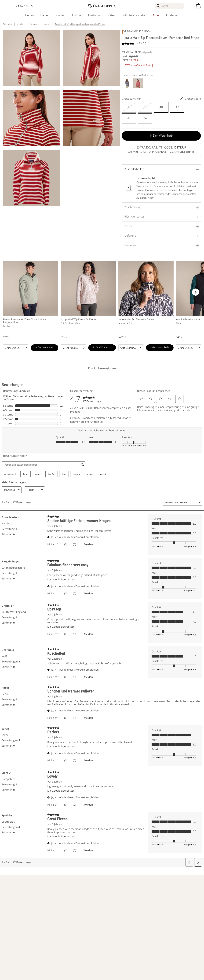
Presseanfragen (47, 930)
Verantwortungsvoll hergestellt (81, 927)
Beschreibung (133, 194)
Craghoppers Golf (112, 930)
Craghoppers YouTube (56, 961)
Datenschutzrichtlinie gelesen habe (149, 975)
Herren (29, 15)
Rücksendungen (16, 929)
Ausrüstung (94, 15)
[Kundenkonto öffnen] (191, 6)
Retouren (130, 232)
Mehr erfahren (16, 890)
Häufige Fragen (47, 925)
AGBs (118, 975)
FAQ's (128, 213)
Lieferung (130, 222)
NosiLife (76, 15)
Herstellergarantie (112, 920)
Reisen (112, 15)
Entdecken (173, 15)
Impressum (101, 975)
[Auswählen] (127, 106)
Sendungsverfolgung (19, 934)
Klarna (105, 925)
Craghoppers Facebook (43, 961)
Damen (45, 15)
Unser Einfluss (92, 890)
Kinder (60, 15)
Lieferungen (14, 924)
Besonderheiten (134, 156)
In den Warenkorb (161, 122)
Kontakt (43, 920)
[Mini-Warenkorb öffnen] (198, 6)
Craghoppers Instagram (49, 961)
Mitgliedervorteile (134, 15)
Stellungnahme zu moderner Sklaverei (81, 941)
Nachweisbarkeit (135, 203)
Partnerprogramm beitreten (112, 943)
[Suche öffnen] (170, 6)
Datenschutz (181, 938)
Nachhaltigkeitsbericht (83, 934)
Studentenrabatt (111, 936)
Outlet (156, 15)
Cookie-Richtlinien (186, 975)
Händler (165, 890)
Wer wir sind (129, 890)
